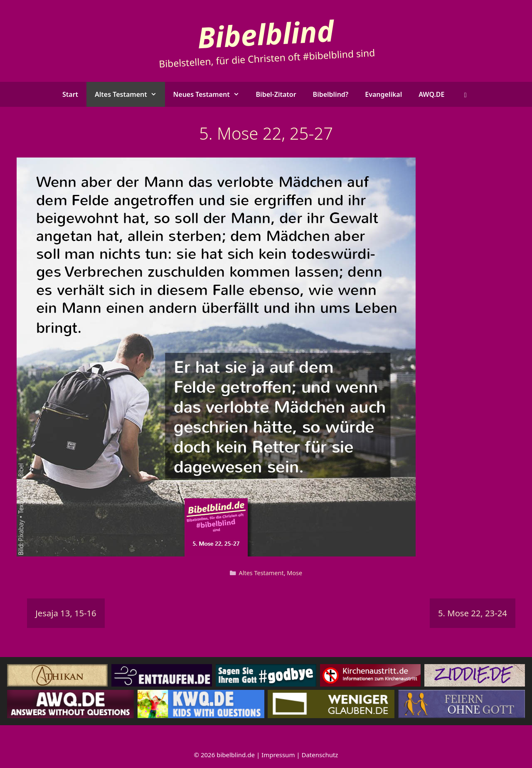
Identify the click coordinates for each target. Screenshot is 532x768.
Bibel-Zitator (276, 94)
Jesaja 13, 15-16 (66, 613)
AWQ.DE (431, 94)
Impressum (278, 755)
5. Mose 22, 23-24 (473, 613)
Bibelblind (266, 33)
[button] (465, 94)
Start (70, 94)
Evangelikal (383, 94)
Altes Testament (130, 94)
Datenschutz (320, 755)
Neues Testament (211, 94)
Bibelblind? (331, 94)
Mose (294, 573)
